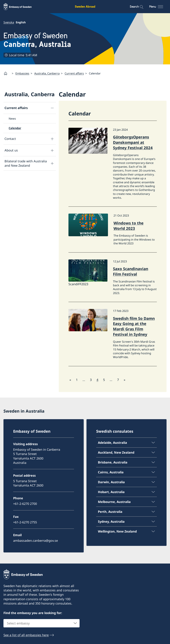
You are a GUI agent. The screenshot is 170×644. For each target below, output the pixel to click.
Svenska (9, 22)
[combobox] (42, 623)
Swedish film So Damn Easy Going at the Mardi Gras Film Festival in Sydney (134, 326)
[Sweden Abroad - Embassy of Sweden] (21, 7)
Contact (10, 139)
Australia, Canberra (47, 73)
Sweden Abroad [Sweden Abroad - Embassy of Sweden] (85, 6)
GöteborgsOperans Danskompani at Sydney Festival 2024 (133, 142)
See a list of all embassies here (26, 635)
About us (11, 150)
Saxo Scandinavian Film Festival (131, 271)
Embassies (22, 73)
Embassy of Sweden (37, 40)
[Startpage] (7, 73)
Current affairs (74, 73)
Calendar (15, 128)
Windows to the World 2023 (128, 226)
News (12, 119)
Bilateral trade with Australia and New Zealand (26, 163)
